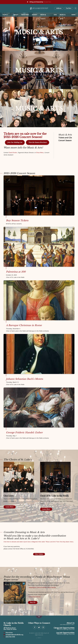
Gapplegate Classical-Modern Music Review (42, 587)
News (73, 15)
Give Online (39, 554)
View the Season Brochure (38, 142)
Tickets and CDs (65, 138)
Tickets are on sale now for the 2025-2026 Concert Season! (25, 135)
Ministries (25, 15)
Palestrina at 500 (16, 272)
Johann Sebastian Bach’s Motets (25, 379)
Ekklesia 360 (39, 638)
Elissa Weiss (40, 153)
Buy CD (33, 602)
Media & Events (43, 15)
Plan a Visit (5, 15)
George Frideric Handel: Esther (24, 432)
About (16, 15)
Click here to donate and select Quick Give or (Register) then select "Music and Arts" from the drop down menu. (39, 542)
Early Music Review (35, 597)
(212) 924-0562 (9, 637)
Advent (35, 15)
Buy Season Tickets (17, 220)
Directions (8, 633)
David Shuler (13, 153)
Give (55, 15)
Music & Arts (63, 15)
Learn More (10, 507)
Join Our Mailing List (15, 142)
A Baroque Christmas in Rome (24, 325)
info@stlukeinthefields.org (13, 635)
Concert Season (65, 140)
